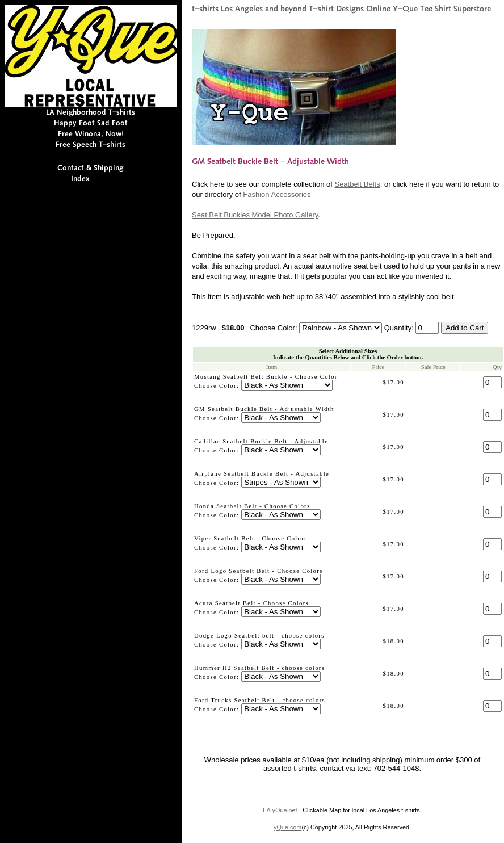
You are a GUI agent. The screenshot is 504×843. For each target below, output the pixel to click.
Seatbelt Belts (357, 184)
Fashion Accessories (277, 194)
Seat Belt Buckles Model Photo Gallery (255, 215)
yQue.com (287, 827)
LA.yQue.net (280, 810)
